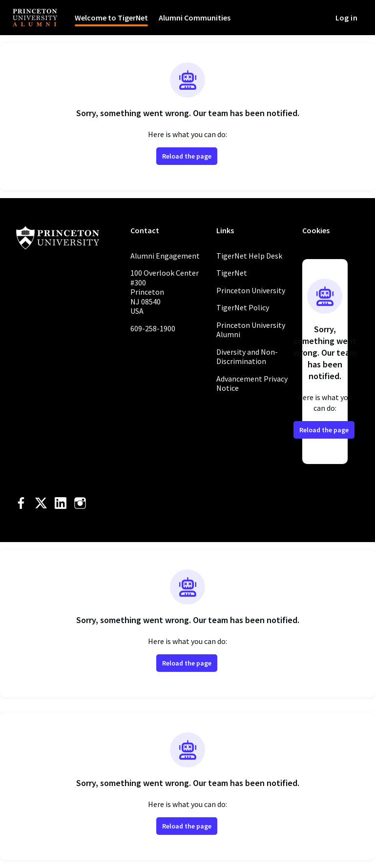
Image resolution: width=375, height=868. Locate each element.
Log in (346, 18)
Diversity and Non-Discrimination (247, 357)
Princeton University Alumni (251, 330)
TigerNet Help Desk (249, 256)
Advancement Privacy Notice (252, 384)
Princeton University (251, 290)
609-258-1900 (153, 328)
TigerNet (232, 273)
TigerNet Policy (243, 307)
